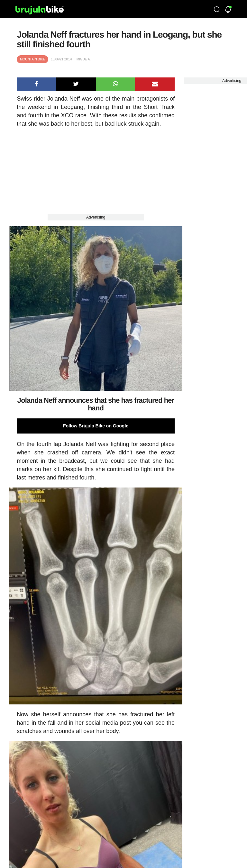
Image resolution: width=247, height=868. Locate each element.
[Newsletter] (228, 10)
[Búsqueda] (217, 10)
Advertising (96, 217)
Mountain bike (32, 59)
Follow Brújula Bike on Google (96, 426)
